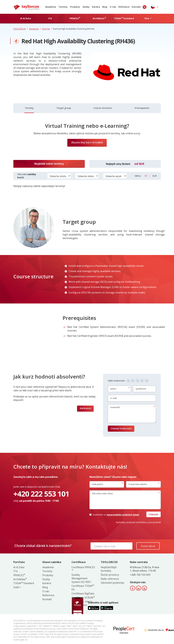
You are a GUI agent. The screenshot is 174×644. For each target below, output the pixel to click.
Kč (146, 176)
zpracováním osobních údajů (123, 515)
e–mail (114, 398)
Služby (86, 7)
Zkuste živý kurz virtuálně (87, 142)
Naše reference (110, 579)
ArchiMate (20, 579)
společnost (141, 389)
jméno (113, 389)
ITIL (16, 571)
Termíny (63, 7)
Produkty (75, 7)
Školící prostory (110, 575)
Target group (64, 108)
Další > (17, 587)
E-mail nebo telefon (138, 484)
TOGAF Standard (24, 583)
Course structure (103, 108)
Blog (105, 7)
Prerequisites (142, 108)
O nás (113, 7)
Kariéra (96, 7)
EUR (155, 176)
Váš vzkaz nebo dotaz (102, 493)
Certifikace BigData (83, 593)
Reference (124, 7)
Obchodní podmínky (112, 583)
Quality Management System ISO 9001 (81, 578)
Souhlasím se (114, 515)
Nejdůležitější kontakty (109, 569)
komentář (115, 407)
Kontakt (136, 7)
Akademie (51, 7)
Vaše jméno (98, 484)
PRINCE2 (19, 575)
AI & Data (19, 567)
